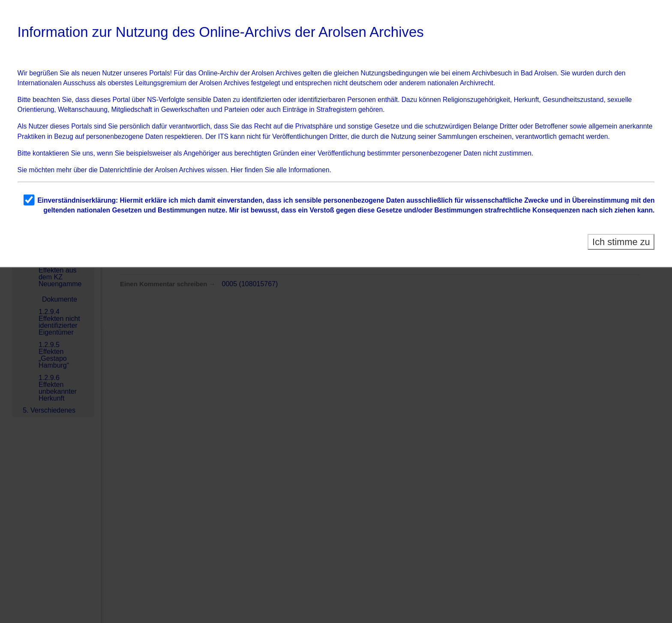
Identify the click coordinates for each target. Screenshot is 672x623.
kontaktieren (51, 153)
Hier (237, 170)
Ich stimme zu (621, 242)
